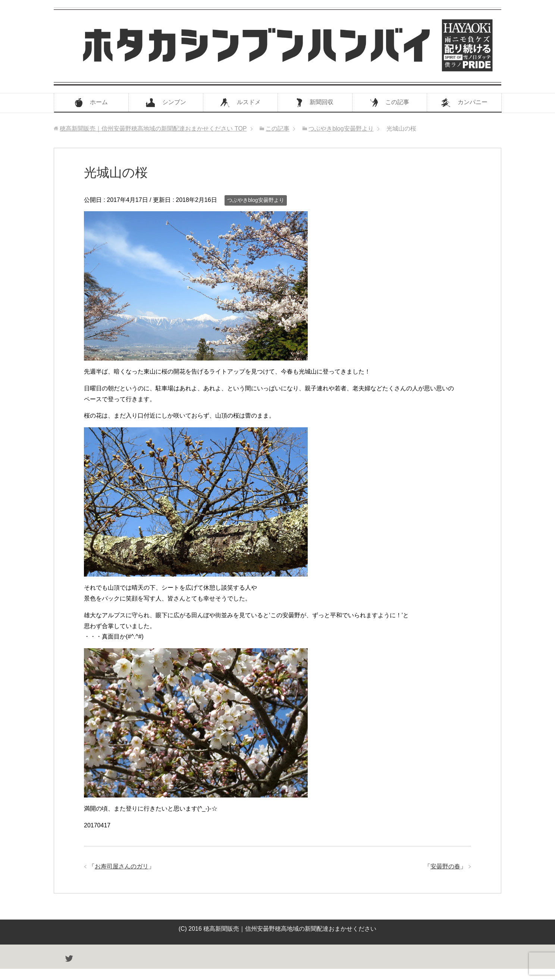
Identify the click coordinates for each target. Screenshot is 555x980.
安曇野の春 (445, 866)
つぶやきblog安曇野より (255, 200)
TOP (153, 129)
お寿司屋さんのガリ (122, 866)
